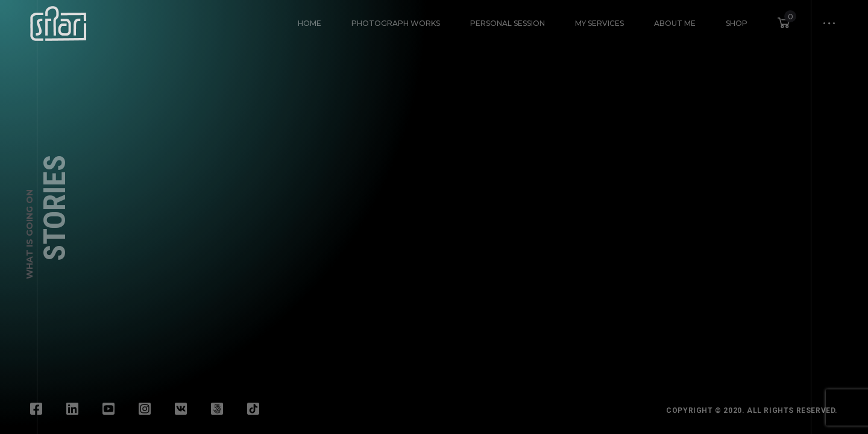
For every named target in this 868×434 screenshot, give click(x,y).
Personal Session (508, 23)
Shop (737, 23)
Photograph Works (396, 23)
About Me (675, 23)
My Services (599, 23)
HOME (310, 23)
